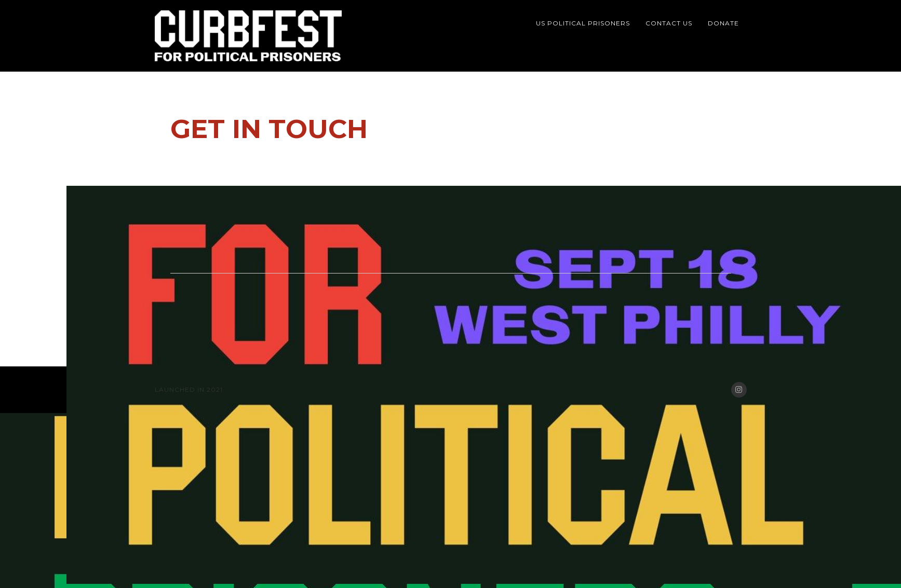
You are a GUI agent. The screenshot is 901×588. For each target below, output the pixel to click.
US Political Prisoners (583, 23)
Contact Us (669, 23)
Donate (723, 23)
